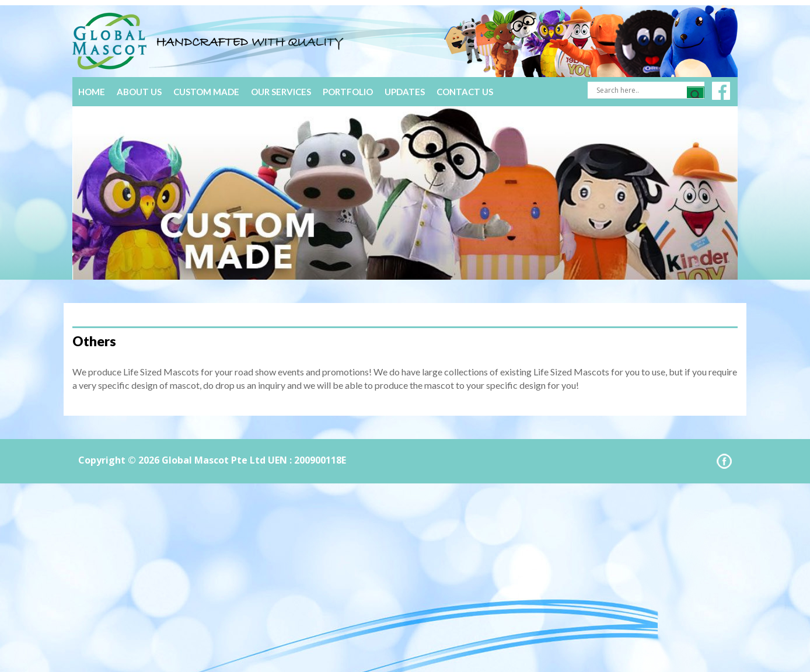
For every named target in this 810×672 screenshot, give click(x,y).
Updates (405, 92)
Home (92, 92)
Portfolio (348, 92)
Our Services (281, 92)
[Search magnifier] (696, 95)
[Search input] (640, 90)
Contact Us (465, 92)
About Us (139, 92)
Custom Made (206, 92)
